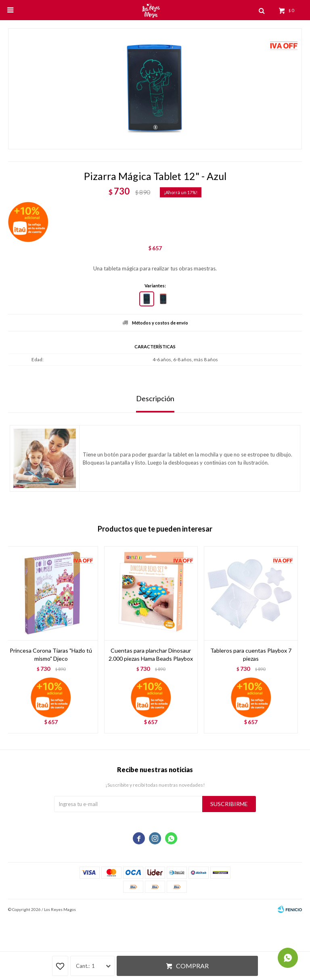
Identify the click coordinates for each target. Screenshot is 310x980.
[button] (292, 640)
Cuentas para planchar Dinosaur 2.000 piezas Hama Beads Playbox (151, 654)
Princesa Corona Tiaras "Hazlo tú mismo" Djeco (51, 654)
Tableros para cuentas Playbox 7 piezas (251, 654)
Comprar (192, 966)
